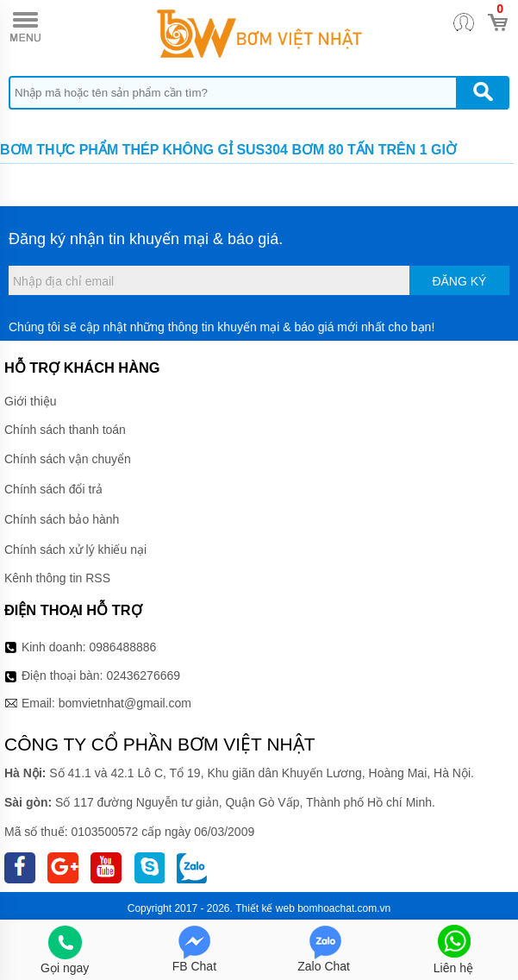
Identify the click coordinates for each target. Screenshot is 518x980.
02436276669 (143, 675)
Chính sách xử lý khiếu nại (75, 550)
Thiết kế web (265, 908)
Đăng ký (459, 281)
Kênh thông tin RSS (57, 578)
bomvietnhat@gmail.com (125, 703)
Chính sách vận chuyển (68, 459)
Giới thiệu (31, 401)
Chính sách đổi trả (53, 489)
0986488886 (123, 647)
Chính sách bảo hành (62, 519)
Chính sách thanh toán (65, 430)
